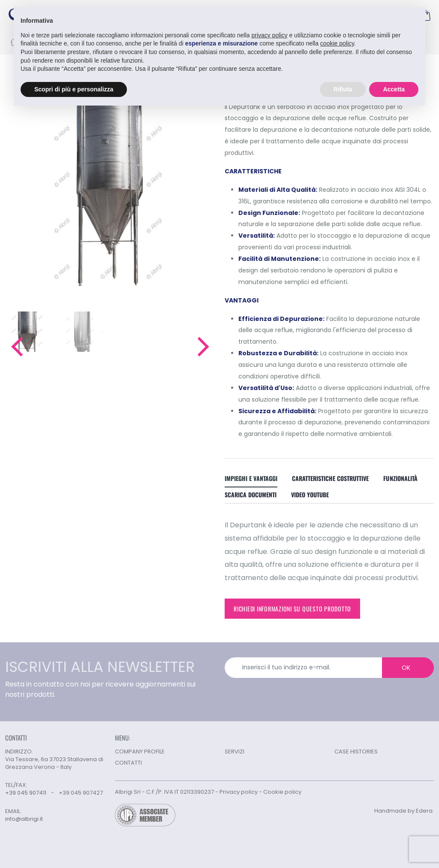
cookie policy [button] (337, 43)
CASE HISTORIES (356, 752)
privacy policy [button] (270, 35)
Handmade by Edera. (404, 811)
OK (406, 668)
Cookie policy (282, 792)
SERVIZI (235, 752)
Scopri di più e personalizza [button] (74, 89)
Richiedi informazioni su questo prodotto (292, 609)
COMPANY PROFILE (140, 752)
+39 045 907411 (26, 793)
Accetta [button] (394, 89)
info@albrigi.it (24, 819)
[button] (17, 347)
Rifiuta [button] (343, 89)
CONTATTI (128, 763)
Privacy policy (239, 792)
